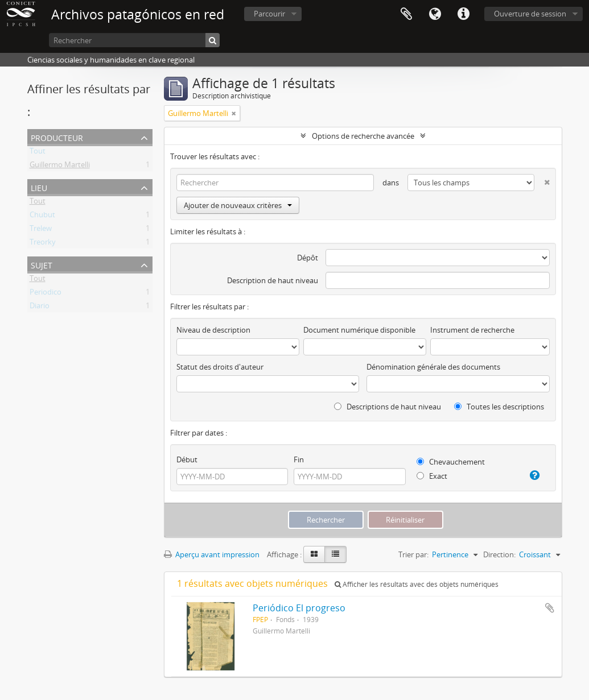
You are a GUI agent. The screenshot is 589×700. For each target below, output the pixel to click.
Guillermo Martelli (60, 167)
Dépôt (308, 258)
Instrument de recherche (472, 330)
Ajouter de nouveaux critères (238, 205)
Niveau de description (213, 330)
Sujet (42, 264)
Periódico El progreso (299, 608)
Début (187, 459)
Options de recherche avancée (363, 136)
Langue (435, 14)
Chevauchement (451, 462)
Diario (40, 308)
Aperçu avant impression (212, 554)
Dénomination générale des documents (433, 367)
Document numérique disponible (359, 330)
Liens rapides (463, 14)
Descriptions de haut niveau (388, 407)
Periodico (46, 294)
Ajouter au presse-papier (550, 608)
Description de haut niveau (273, 280)
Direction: (499, 554)
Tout (38, 153)
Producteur (57, 137)
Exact (432, 476)
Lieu (39, 187)
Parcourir (269, 14)
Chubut (42, 217)
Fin (299, 459)
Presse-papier (406, 14)
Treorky (43, 244)
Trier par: (413, 554)
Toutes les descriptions (499, 407)
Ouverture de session (530, 14)
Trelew (41, 230)
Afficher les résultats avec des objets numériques (417, 584)
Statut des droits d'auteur (220, 367)
